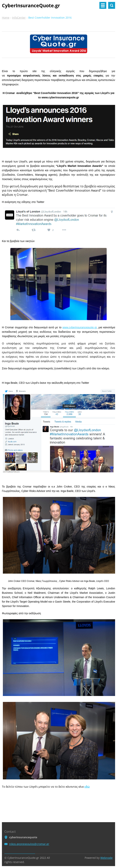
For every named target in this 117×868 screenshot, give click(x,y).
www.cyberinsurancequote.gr (80, 327)
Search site (112, 5)
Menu (103, 5)
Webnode (106, 858)
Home (6, 18)
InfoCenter (19, 18)
